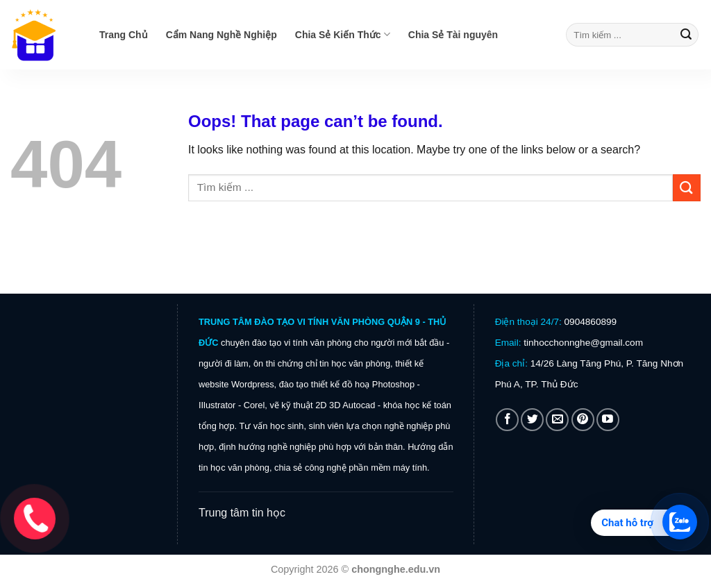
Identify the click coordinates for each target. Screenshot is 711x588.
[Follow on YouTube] (608, 420)
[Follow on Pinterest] (583, 420)
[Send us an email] (557, 420)
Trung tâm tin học (242, 513)
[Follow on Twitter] (532, 420)
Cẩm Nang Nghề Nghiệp (221, 35)
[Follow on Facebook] (507, 420)
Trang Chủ (124, 35)
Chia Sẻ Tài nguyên (453, 35)
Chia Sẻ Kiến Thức (343, 34)
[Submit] (686, 35)
